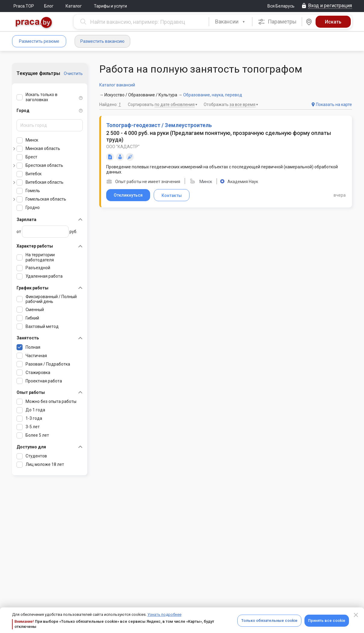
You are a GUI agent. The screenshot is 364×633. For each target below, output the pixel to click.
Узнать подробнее (164, 614)
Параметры (277, 22)
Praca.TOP (24, 6)
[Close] (356, 615)
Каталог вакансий (117, 85)
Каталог (74, 6)
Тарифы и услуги (110, 6)
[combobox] (231, 22)
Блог (49, 6)
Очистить (73, 73)
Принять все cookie (327, 621)
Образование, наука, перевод (213, 95)
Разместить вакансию (102, 41)
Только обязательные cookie (269, 621)
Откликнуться (128, 195)
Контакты (172, 195)
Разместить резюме (39, 41)
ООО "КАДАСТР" (123, 147)
